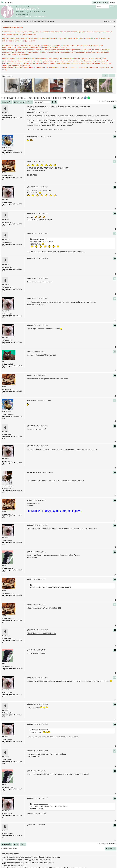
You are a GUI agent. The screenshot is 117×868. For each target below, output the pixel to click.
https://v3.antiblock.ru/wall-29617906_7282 (44, 608)
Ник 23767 (5, 199)
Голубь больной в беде (16, 865)
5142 (12, 568)
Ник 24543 (6, 113)
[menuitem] (9, 2)
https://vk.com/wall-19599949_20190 (41, 529)
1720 (12, 364)
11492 (12, 151)
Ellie (3, 361)
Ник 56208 (6, 264)
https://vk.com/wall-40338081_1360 (41, 633)
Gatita (4, 173)
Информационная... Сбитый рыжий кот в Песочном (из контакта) (42, 98)
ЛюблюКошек (6, 148)
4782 (12, 176)
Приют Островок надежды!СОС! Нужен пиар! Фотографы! (30, 863)
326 (11, 116)
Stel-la (4, 565)
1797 (11, 834)
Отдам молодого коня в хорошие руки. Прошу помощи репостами (33, 857)
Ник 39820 (6, 219)
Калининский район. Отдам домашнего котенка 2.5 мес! (29, 860)
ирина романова (8, 486)
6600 (12, 489)
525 (11, 202)
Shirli (3, 831)
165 (11, 267)
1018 (12, 222)
